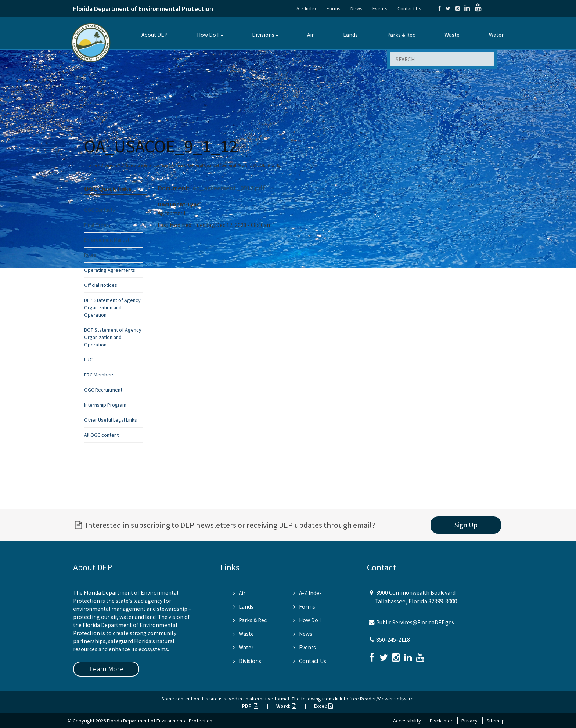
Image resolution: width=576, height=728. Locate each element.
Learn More (106, 669)
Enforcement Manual (107, 240)
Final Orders (98, 225)
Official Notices (101, 285)
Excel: (323, 706)
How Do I (208, 35)
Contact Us (409, 8)
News (357, 8)
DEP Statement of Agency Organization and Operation (112, 307)
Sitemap (496, 721)
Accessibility (407, 721)
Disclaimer (441, 721)
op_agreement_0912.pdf (229, 188)
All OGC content (101, 435)
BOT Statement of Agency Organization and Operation (113, 337)
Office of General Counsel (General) (205, 165)
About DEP (154, 35)
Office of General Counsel (145, 165)
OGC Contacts (100, 210)
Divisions (263, 35)
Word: (286, 706)
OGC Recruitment (103, 390)
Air (310, 35)
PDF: (250, 706)
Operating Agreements (110, 270)
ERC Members (99, 375)
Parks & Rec (401, 35)
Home (91, 165)
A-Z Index (307, 8)
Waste (452, 35)
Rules (90, 255)
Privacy (469, 721)
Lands (350, 35)
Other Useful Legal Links (111, 420)
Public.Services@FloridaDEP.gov (415, 622)
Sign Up (466, 525)
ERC (88, 360)
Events (380, 8)
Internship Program (105, 405)
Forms (334, 8)
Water (496, 35)
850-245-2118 (393, 640)
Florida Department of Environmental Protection (143, 9)
